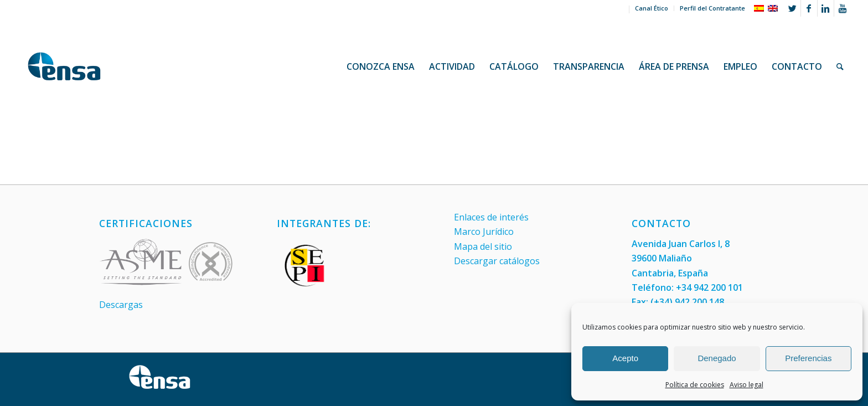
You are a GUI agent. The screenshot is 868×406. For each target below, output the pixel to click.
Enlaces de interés (491, 217)
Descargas (121, 305)
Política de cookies (695, 385)
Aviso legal (746, 385)
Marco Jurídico (484, 232)
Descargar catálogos (497, 261)
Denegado (717, 358)
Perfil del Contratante (712, 8)
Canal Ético (652, 8)
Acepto (625, 358)
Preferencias (808, 358)
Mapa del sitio (483, 246)
